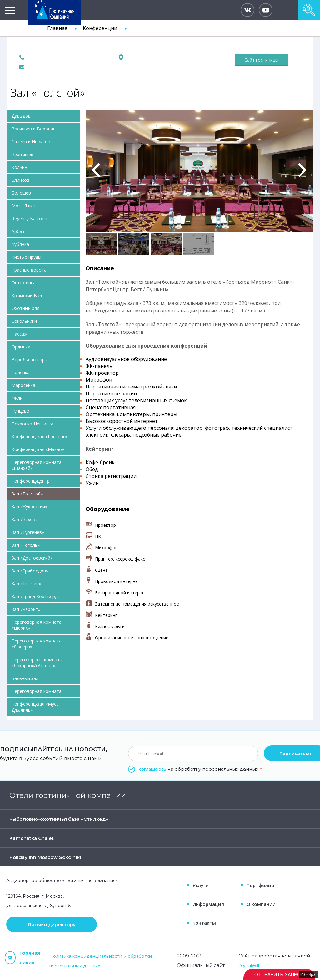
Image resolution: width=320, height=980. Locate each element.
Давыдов (21, 116)
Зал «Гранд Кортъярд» (36, 596)
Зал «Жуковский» (29, 507)
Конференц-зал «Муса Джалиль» (35, 707)
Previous (96, 170)
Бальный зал (25, 678)
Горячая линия (22, 957)
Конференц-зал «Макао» (38, 449)
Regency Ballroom (30, 218)
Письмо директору (52, 924)
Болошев (21, 193)
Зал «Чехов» (25, 519)
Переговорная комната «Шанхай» (37, 465)
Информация (208, 904)
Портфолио (260, 885)
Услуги (201, 885)
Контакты (204, 923)
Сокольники (24, 321)
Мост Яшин (23, 206)
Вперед (303, 170)
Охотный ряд (25, 308)
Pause (90, 117)
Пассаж (20, 334)
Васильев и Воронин (34, 129)
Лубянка (20, 244)
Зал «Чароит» (26, 609)
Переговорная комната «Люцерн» (37, 644)
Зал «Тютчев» (26, 584)
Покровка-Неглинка (32, 424)
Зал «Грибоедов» (30, 571)
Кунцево (20, 411)
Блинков (20, 180)
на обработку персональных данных (201, 769)
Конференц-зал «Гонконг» (39, 437)
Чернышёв (22, 154)
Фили (17, 398)
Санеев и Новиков (31, 142)
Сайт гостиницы (261, 60)
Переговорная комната (37, 691)
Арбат (18, 231)
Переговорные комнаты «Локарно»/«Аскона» (37, 663)
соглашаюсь (153, 769)
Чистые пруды (26, 257)
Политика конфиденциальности (86, 956)
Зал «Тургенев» (28, 532)
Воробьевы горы (30, 360)
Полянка (21, 372)
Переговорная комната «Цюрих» (37, 625)
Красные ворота (29, 270)
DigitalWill (249, 965)
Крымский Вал (27, 295)
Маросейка (23, 385)
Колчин (19, 167)
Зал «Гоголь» (26, 545)
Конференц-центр (31, 481)
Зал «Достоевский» (32, 558)
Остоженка (24, 283)
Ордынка (21, 347)
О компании (261, 904)
